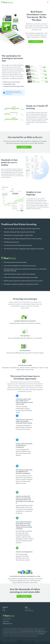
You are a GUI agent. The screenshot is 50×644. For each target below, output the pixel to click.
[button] (48, 2)
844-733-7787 (6, 622)
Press (4, 611)
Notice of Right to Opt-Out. (40, 631)
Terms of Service (24, 631)
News (4, 609)
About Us (5, 607)
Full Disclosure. (41, 634)
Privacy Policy (31, 631)
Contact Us (28, 609)
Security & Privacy (29, 611)
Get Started (36, 42)
